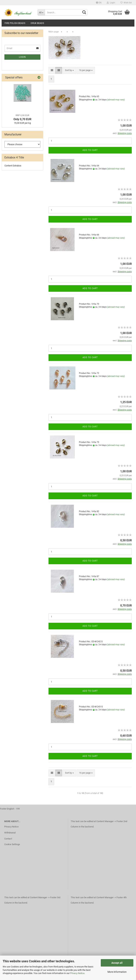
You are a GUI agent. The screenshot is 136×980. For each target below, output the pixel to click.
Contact (8, 839)
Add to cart (90, 150)
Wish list (126, 3)
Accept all (117, 963)
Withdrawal (10, 833)
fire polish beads (15, 23)
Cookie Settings (12, 844)
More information (117, 972)
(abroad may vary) (116, 100)
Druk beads (37, 23)
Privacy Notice (77, 973)
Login (111, 3)
